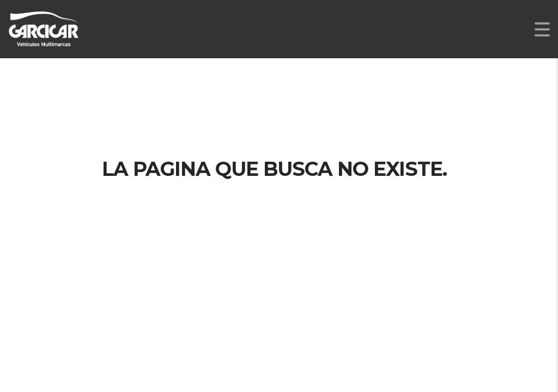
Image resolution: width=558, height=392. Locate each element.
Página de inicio (279, 205)
